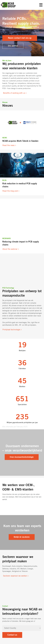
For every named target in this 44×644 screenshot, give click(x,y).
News (5, 138)
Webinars (7, 239)
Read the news (9, 145)
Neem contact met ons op (20, 38)
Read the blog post (10, 191)
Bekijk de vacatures (22, 537)
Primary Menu (41, 5)
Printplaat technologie (11, 330)
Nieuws (5, 102)
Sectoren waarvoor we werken (15, 576)
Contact (5, 606)
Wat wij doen (7, 61)
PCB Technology (8, 288)
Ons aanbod (13, 46)
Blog (4, 180)
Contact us (12, 635)
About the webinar (10, 249)
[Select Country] (22, 628)
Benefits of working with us (14, 93)
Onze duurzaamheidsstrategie (22, 457)
